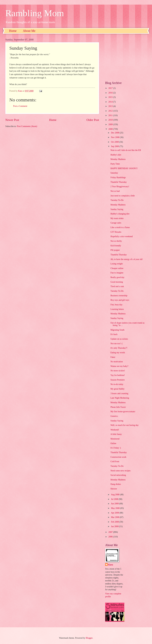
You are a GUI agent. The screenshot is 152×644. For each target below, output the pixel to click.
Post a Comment (20, 106)
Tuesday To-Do (117, 200)
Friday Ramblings (118, 177)
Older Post (93, 120)
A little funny (116, 434)
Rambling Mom (35, 13)
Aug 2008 (115, 495)
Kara (111, 565)
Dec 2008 (115, 133)
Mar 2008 (115, 517)
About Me (29, 31)
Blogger (89, 638)
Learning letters (117, 309)
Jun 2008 (115, 504)
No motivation (117, 362)
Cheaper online (117, 268)
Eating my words (118, 353)
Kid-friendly (116, 246)
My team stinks (117, 218)
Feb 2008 (115, 522)
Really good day (117, 277)
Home (13, 31)
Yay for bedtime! (118, 375)
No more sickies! (118, 371)
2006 (111, 537)
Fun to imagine (117, 273)
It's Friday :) (116, 448)
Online (113, 443)
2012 (111, 111)
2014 (111, 102)
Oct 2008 (115, 142)
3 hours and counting (119, 393)
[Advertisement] (126, 57)
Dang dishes (116, 484)
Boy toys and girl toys (120, 300)
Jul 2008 (115, 499)
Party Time (115, 164)
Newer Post (12, 120)
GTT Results (116, 232)
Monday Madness (118, 159)
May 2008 (116, 508)
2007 (111, 532)
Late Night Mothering (120, 398)
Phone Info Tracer (118, 407)
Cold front (115, 461)
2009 (111, 124)
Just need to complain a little (123, 196)
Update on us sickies (119, 339)
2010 (111, 120)
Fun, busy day (116, 305)
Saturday (114, 173)
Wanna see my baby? (119, 366)
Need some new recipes (120, 471)
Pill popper (115, 250)
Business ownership (119, 296)
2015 (111, 97)
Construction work (118, 457)
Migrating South (117, 330)
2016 (111, 93)
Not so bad (115, 191)
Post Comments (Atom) (27, 126)
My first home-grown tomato (123, 412)
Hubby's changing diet (120, 214)
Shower (114, 489)
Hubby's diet (116, 155)
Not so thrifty (116, 241)
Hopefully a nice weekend (121, 236)
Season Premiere (117, 380)
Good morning (117, 282)
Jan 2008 (115, 526)
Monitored (115, 439)
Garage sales (116, 223)
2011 (111, 115)
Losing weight (116, 264)
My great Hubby (117, 389)
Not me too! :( (116, 344)
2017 (111, 88)
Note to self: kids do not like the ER (126, 150)
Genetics (114, 416)
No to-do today (117, 384)
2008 (111, 129)
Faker (113, 357)
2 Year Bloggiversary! (120, 187)
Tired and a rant (117, 286)
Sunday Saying (117, 209)
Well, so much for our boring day (124, 425)
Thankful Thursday (119, 182)
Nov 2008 (115, 137)
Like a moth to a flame (120, 227)
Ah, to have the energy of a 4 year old (126, 259)
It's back (114, 334)
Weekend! (115, 430)
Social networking (118, 475)
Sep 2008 (115, 146)
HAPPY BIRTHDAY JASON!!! (124, 168)
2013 (111, 106)
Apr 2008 (115, 513)
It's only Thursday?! (119, 348)
